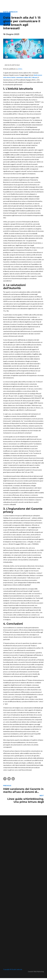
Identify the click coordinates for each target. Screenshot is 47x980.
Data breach (10, 12)
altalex (20, 69)
